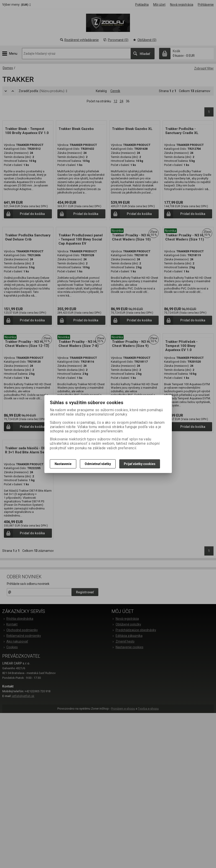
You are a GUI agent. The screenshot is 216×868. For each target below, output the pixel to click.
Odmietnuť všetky (98, 464)
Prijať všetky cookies (140, 464)
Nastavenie (63, 464)
